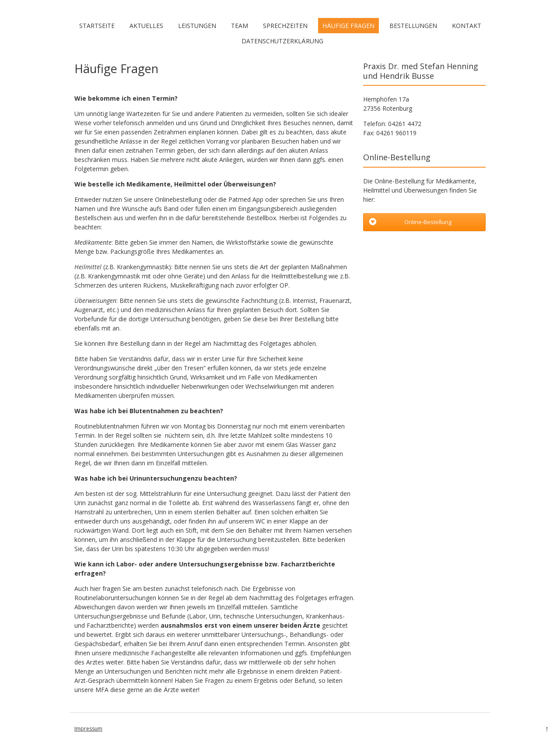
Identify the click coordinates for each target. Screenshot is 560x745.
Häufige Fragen (348, 26)
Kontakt (467, 26)
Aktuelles (146, 26)
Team (240, 26)
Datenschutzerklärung (282, 41)
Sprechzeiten (285, 26)
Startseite (97, 26)
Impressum (88, 729)
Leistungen (197, 26)
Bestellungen (413, 26)
